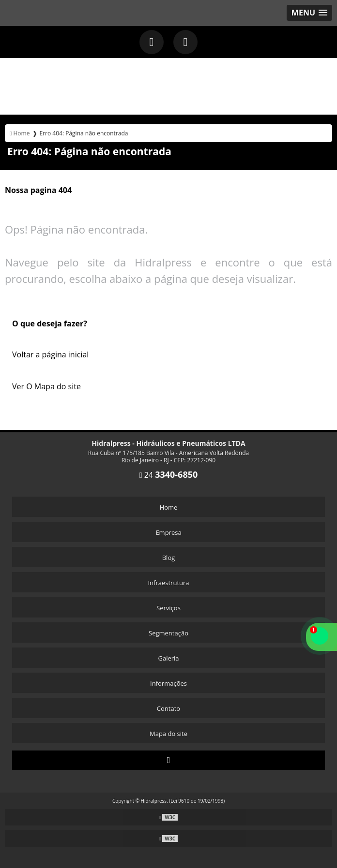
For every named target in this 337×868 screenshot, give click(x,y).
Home (169, 507)
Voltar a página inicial (50, 354)
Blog (169, 558)
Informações (168, 683)
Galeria (168, 658)
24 (169, 475)
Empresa (168, 532)
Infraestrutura (168, 583)
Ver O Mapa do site (46, 386)
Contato (168, 708)
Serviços (168, 608)
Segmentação (168, 633)
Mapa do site (168, 734)
